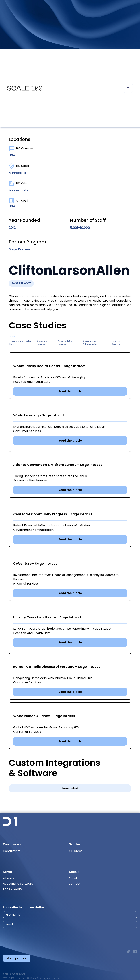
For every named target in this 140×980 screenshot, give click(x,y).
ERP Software (12, 889)
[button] (128, 88)
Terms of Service (14, 974)
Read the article (70, 391)
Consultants (12, 851)
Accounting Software (18, 884)
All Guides (75, 851)
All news (9, 878)
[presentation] (35, 937)
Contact (75, 884)
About (73, 878)
